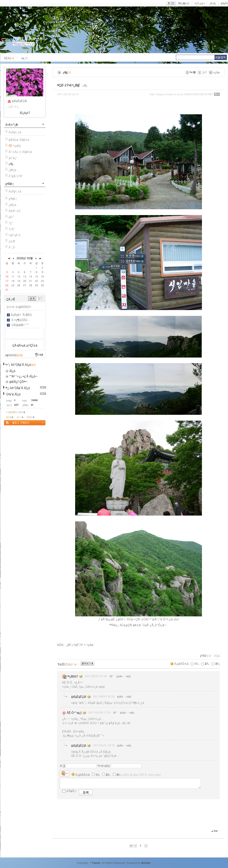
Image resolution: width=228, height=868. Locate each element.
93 (32, 405)
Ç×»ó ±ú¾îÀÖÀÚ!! (19, 307)
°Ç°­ (11, 223)
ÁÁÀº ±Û (15, 211)
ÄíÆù (30, 417)
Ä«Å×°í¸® (12, 125)
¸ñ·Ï (204, 72)
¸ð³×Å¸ (213, 3)
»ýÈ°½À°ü (15, 235)
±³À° (12, 229)
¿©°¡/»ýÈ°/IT (75, 645)
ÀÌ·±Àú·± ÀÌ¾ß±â (20, 152)
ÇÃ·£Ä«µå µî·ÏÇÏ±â (25, 345)
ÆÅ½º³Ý (224, 3)
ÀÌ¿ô (12, 371)
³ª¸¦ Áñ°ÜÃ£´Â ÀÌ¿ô (18, 388)
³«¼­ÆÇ (17, 146)
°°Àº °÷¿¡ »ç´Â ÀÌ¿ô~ (23, 376)
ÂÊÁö (9, 58)
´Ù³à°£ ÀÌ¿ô (13, 394)
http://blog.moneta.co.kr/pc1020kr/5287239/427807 (182, 94)
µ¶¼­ (85, 85)
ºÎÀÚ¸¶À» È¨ (184, 3)
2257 (16, 405)
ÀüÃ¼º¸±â (15, 132)
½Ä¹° (11, 217)
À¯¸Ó (12, 247)
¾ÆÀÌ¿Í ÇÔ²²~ (18, 382)
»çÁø (216, 72)
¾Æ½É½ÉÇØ (20, 101)
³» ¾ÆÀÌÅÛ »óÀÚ (15, 412)
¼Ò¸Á (9, 417)
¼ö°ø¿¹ (13, 158)
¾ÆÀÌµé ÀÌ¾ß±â (19, 140)
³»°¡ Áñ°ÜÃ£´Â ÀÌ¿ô (18, 365)
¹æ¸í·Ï (24, 58)
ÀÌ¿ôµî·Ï (25, 113)
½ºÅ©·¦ (9, 184)
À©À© (16, 355)
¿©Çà (12, 170)
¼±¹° (20, 417)
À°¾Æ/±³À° (16, 176)
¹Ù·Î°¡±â (198, 3)
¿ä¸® (12, 241)
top (216, 831)
